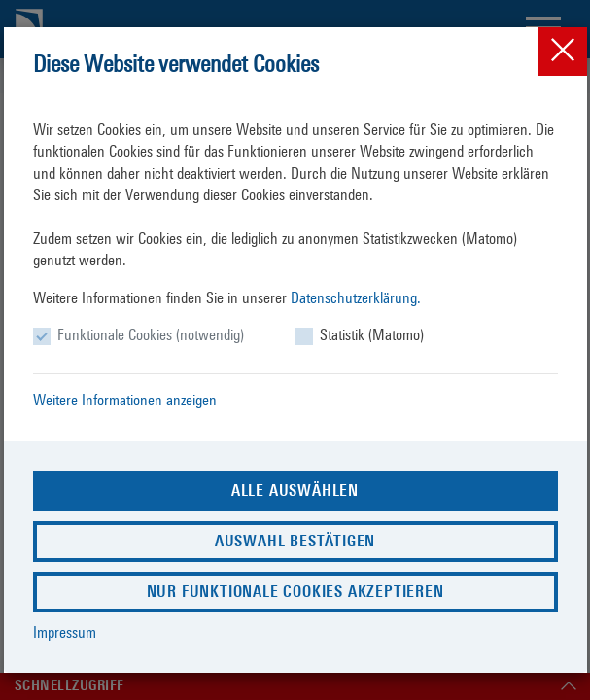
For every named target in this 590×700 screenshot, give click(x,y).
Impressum (65, 632)
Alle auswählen (295, 490)
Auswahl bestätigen (295, 541)
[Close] (563, 52)
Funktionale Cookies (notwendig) (151, 335)
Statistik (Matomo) (372, 335)
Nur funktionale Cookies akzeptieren (295, 592)
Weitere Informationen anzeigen (125, 400)
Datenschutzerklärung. (356, 298)
